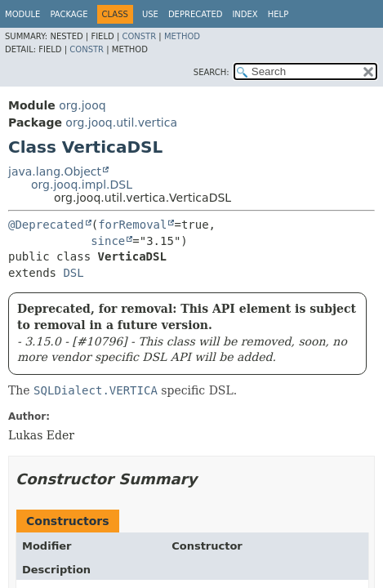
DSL (73, 273)
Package (69, 14)
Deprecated (196, 14)
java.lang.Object (55, 171)
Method (182, 36)
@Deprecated (46, 225)
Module (22, 14)
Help (278, 14)
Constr (139, 36)
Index (245, 14)
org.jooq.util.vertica (121, 122)
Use (150, 14)
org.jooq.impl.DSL (82, 185)
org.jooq (82, 105)
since (108, 241)
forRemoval (132, 225)
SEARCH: (212, 72)
